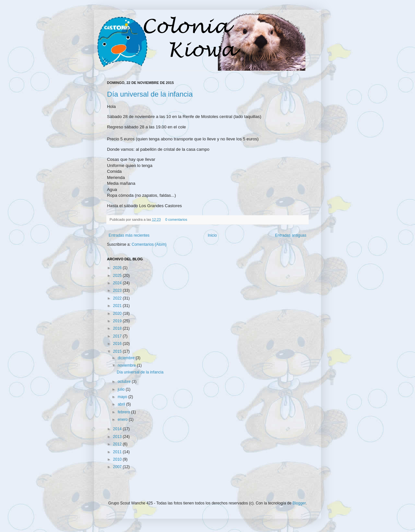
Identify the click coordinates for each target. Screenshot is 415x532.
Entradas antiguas (291, 235)
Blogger (299, 503)
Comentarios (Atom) (149, 244)
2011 (118, 452)
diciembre (127, 358)
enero (123, 420)
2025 (118, 276)
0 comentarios (176, 219)
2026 (118, 268)
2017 (118, 336)
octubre (125, 382)
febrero (124, 412)
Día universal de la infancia (150, 94)
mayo (123, 397)
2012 (118, 444)
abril (122, 404)
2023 (118, 290)
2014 (118, 429)
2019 (118, 321)
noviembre (127, 365)
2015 (118, 351)
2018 (118, 328)
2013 (118, 437)
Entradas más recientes (129, 235)
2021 (118, 306)
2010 (118, 459)
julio (122, 389)
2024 (118, 283)
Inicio (212, 235)
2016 (118, 344)
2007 (118, 467)
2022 (118, 298)
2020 (118, 313)
